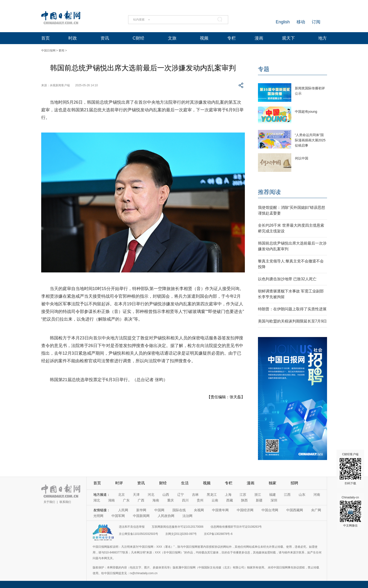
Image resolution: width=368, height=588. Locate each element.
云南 (215, 500)
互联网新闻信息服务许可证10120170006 (178, 527)
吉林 (195, 495)
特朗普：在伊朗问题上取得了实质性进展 (292, 309)
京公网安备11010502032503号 (139, 534)
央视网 (199, 510)
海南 (156, 500)
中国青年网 (220, 510)
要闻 (61, 51)
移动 (301, 22)
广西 (141, 500)
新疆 (259, 500)
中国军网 (118, 516)
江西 (287, 495)
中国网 (159, 510)
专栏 (232, 38)
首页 (45, 38)
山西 (166, 495)
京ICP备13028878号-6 (218, 534)
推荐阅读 (269, 192)
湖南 (111, 500)
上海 (228, 495)
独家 (272, 483)
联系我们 (65, 502)
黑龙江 (212, 495)
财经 (163, 483)
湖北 (97, 500)
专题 (264, 69)
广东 (126, 500)
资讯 (105, 38)
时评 (119, 483)
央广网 (316, 510)
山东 (302, 495)
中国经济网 (245, 510)
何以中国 (302, 158)
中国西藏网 (295, 510)
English (283, 22)
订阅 (316, 22)
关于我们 (49, 502)
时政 (73, 38)
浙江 (258, 495)
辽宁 (181, 495)
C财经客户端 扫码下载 (350, 469)
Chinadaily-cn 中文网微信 (350, 511)
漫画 (259, 38)
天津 (136, 495)
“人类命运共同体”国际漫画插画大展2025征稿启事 (310, 140)
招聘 (294, 483)
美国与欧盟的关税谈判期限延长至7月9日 (292, 321)
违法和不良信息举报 (132, 527)
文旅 (172, 38)
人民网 (123, 510)
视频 (204, 38)
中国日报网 (48, 51)
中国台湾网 (270, 510)
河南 (317, 495)
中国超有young (306, 112)
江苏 (243, 495)
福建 (272, 495)
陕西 (244, 500)
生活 (185, 483)
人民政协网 (166, 516)
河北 (151, 495)
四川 (185, 500)
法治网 (187, 516)
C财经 (139, 38)
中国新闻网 (141, 516)
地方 (323, 38)
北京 (121, 495)
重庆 (171, 500)
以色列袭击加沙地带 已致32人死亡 (287, 279)
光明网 (98, 516)
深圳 (274, 500)
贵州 (200, 500)
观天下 (288, 38)
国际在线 (179, 510)
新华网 (141, 510)
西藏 (230, 500)
